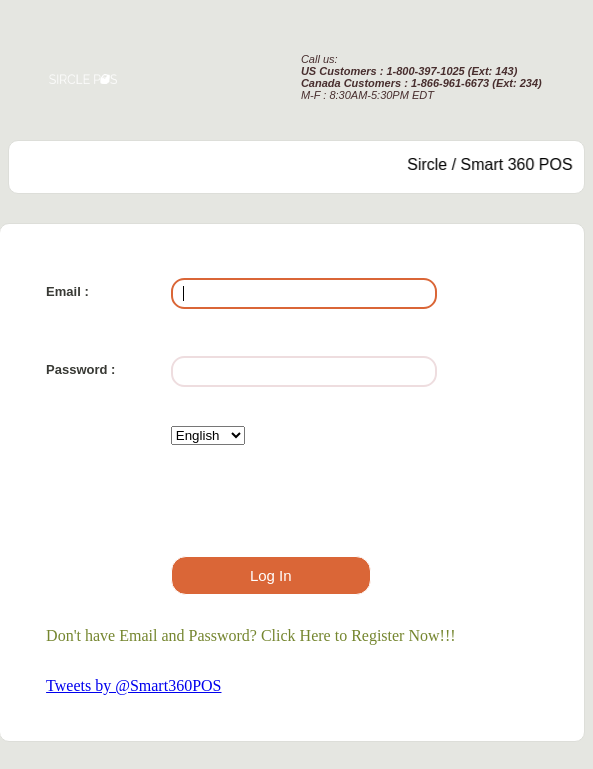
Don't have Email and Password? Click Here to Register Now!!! (250, 635)
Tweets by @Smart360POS (133, 685)
